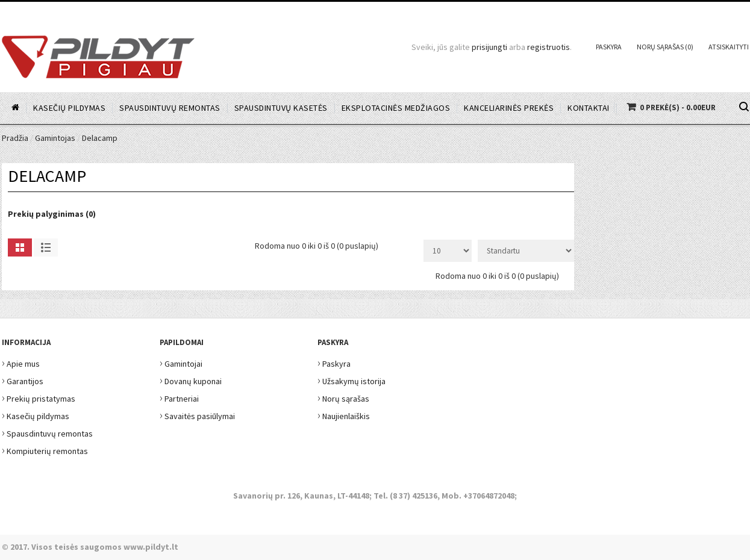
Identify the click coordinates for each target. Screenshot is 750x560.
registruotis (548, 47)
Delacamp (100, 138)
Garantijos (23, 380)
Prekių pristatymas (39, 397)
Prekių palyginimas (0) (52, 214)
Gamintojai (181, 362)
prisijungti (489, 47)
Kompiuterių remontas (45, 450)
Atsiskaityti (729, 47)
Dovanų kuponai (191, 380)
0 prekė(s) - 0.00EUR (678, 107)
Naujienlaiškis (344, 415)
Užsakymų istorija (352, 380)
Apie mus (21, 362)
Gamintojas (55, 138)
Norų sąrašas (343, 397)
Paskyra (609, 47)
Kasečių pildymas (36, 415)
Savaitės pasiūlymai (197, 415)
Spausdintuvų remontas (47, 432)
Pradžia (15, 138)
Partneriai (179, 397)
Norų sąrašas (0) (665, 47)
